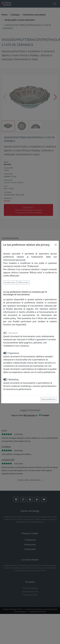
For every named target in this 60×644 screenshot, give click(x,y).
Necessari (13, 333)
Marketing (13, 379)
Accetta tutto (10, 282)
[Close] (56, 245)
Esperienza (14, 353)
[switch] (5, 353)
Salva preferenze (49, 399)
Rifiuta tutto (23, 282)
